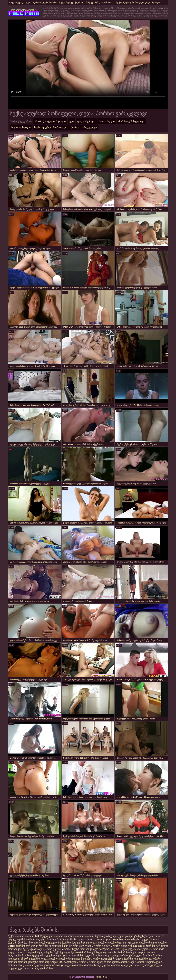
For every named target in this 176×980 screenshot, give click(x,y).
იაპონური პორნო (75, 962)
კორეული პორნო (72, 965)
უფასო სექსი (54, 955)
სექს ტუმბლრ (62, 952)
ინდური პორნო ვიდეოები (44, 943)
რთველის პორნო (118, 962)
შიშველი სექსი (44, 952)
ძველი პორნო (150, 939)
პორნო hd (32, 936)
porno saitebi (72, 955)
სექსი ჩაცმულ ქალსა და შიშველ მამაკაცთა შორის (86, 3)
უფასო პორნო (87, 939)
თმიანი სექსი (132, 939)
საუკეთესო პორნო (51, 936)
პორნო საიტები (117, 943)
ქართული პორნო (141, 955)
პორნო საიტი (93, 965)
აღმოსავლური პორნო (45, 3)
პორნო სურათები (96, 936)
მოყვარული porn (19, 968)
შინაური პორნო (109, 949)
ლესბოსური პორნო (24, 10)
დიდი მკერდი (86, 121)
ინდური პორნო (46, 939)
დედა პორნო (98, 943)
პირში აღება (107, 121)
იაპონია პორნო (75, 936)
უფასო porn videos (48, 965)
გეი (28, 3)
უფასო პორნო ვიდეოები (118, 946)
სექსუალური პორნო (151, 936)
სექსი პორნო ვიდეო (86, 949)
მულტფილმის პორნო (22, 939)
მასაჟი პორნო (43, 949)
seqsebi (140, 946)
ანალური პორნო (147, 949)
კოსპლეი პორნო (42, 968)
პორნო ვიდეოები (50, 946)
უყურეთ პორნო (138, 943)
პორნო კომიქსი (67, 939)
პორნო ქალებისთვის (75, 943)
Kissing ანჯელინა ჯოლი (50, 121)
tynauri (76, 952)
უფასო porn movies (110, 939)
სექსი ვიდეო (128, 949)
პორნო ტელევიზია (34, 955)
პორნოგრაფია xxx (51, 962)
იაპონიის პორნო (119, 952)
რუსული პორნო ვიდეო (96, 955)
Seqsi (11, 946)
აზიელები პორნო (91, 946)
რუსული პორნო (123, 959)
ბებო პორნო (71, 946)
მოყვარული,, (16, 3)
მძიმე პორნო (120, 955)
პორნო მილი (25, 952)
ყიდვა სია (101, 977)
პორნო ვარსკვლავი (131, 121)
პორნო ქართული (157, 946)
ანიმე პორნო (26, 965)
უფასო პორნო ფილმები (118, 965)
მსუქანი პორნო (17, 943)
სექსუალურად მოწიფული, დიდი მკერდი (138, 3)
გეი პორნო (141, 959)
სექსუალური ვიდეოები (123, 936)
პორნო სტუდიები (69, 959)
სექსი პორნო (16, 936)
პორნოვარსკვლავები (148, 965)
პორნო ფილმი (97, 962)
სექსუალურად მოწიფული (51, 127)
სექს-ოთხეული (21, 127)
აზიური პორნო (30, 959)
